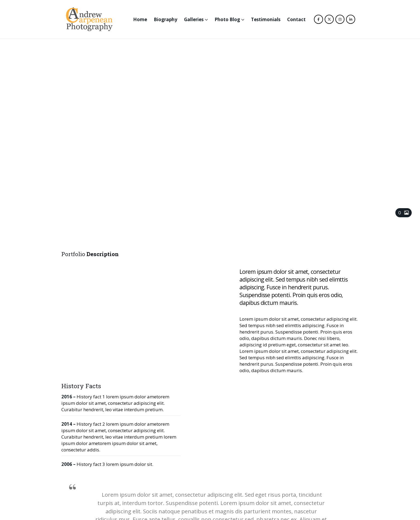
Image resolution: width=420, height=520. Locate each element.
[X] (329, 19)
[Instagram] (340, 19)
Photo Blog (227, 19)
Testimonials (266, 19)
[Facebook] (318, 19)
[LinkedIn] (351, 19)
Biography (166, 19)
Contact (296, 19)
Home (140, 19)
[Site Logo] (89, 19)
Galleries (194, 19)
